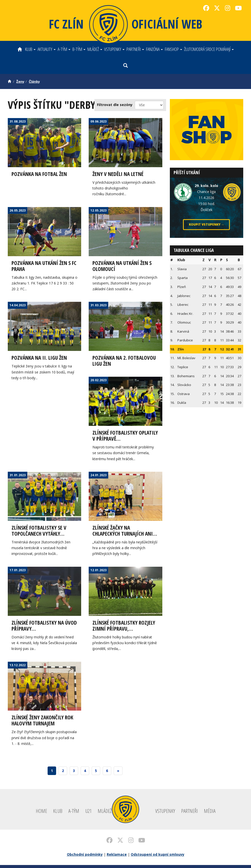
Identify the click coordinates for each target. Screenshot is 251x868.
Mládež (95, 49)
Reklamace (117, 857)
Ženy (20, 81)
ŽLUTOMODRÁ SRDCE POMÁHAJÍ (209, 49)
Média (210, 814)
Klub (30, 49)
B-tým (79, 49)
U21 (88, 814)
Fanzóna (154, 49)
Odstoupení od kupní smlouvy (158, 857)
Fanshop (173, 49)
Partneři (135, 49)
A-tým (64, 49)
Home (41, 814)
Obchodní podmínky (85, 857)
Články (34, 81)
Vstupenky (114, 49)
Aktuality (47, 49)
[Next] (118, 774)
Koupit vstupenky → (207, 224)
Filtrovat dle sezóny (115, 105)
